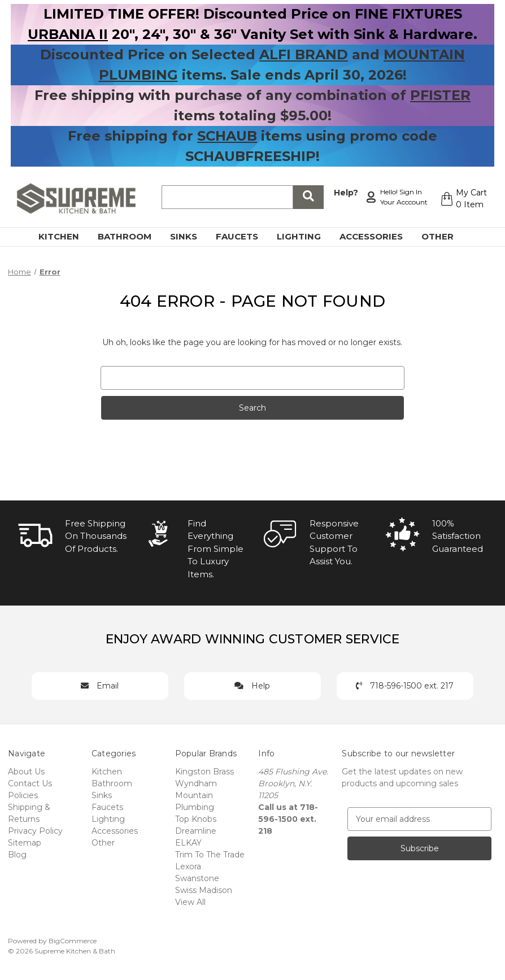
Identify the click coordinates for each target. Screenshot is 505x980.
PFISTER (440, 95)
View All (190, 902)
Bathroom (131, 236)
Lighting (305, 236)
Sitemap (25, 843)
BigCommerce (73, 941)
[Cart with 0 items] (463, 199)
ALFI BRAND (304, 55)
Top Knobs (196, 819)
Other (444, 236)
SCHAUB (227, 136)
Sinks (190, 236)
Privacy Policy (35, 831)
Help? (346, 193)
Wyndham (196, 783)
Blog (17, 855)
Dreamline (196, 831)
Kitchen (65, 236)
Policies (23, 795)
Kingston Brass (204, 772)
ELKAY (188, 843)
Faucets (243, 236)
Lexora (188, 866)
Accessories (378, 236)
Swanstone (197, 878)
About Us (26, 772)
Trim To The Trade (210, 855)
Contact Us (30, 783)
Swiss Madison (204, 890)
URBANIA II (68, 34)
